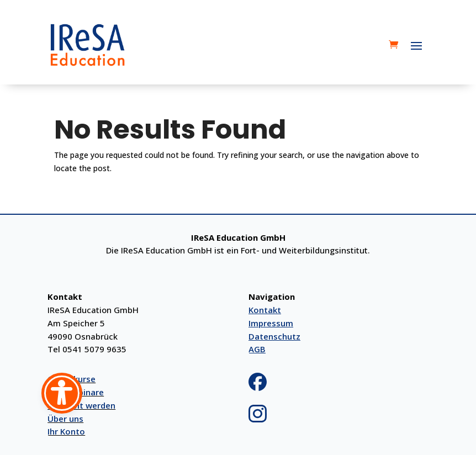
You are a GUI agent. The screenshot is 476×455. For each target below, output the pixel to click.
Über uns (65, 419)
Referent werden (81, 405)
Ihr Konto (66, 431)
